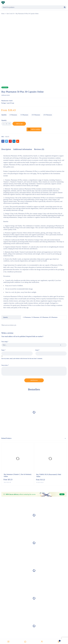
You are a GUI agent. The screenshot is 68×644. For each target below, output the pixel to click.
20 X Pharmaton (49, 115)
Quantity (4, 115)
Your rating (5, 342)
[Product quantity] (6, 124)
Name (3, 350)
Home (3, 14)
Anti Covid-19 (10, 14)
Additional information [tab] (23, 149)
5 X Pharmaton (25, 115)
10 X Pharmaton (37, 115)
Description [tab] (6, 149)
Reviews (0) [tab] (39, 149)
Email (37, 350)
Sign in (42, 642)
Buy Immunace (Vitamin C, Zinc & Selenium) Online (18, 476)
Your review (5, 365)
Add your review (6, 95)
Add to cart (22, 124)
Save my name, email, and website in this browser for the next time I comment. (22, 359)
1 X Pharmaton (13, 115)
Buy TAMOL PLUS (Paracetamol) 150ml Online (49, 476)
